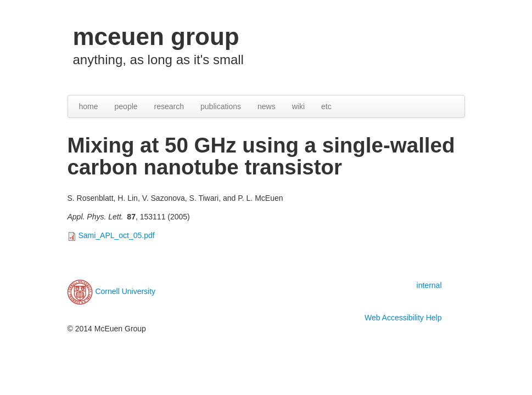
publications (221, 106)
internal (429, 285)
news (267, 106)
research (169, 106)
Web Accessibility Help (403, 318)
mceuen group (156, 36)
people (126, 106)
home (89, 106)
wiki (298, 106)
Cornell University (125, 291)
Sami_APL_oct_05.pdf (116, 235)
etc (326, 106)
